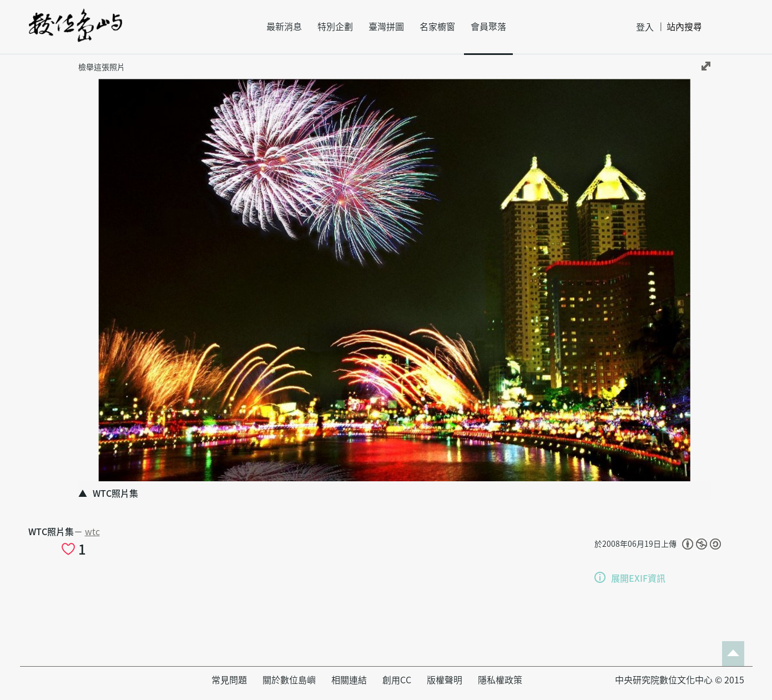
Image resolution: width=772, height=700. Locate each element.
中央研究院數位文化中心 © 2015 (680, 680)
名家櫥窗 (437, 27)
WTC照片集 (51, 532)
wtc (92, 532)
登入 (645, 27)
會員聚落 (488, 27)
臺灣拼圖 (386, 27)
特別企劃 (335, 27)
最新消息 (284, 27)
